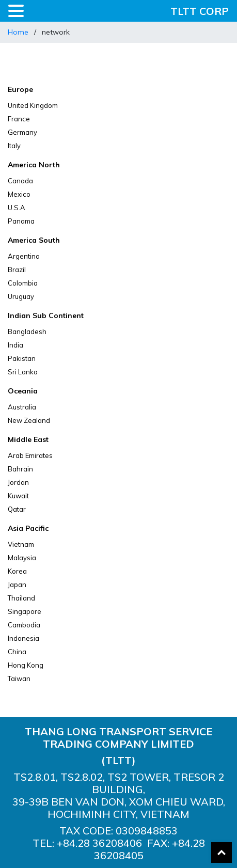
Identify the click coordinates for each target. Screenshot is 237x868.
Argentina (24, 256)
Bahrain (20, 469)
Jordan (18, 482)
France (19, 119)
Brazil (17, 270)
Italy (14, 146)
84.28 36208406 (104, 843)
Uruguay (21, 296)
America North (34, 165)
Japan (17, 585)
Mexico (19, 194)
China (17, 652)
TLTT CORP (200, 11)
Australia (22, 407)
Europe (20, 89)
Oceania (23, 391)
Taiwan (19, 678)
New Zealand (29, 420)
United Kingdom (33, 105)
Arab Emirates (30, 455)
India (15, 345)
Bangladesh (27, 332)
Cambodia (24, 625)
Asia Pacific (28, 528)
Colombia (23, 283)
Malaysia (22, 558)
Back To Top (222, 853)
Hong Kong (26, 665)
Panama (21, 221)
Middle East (28, 439)
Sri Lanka (23, 372)
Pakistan (22, 358)
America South (34, 240)
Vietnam (21, 544)
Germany (22, 132)
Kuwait (18, 496)
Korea (17, 571)
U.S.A (17, 208)
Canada (20, 181)
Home (18, 32)
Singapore (25, 611)
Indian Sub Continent (46, 315)
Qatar (17, 509)
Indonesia (23, 638)
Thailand (21, 598)
